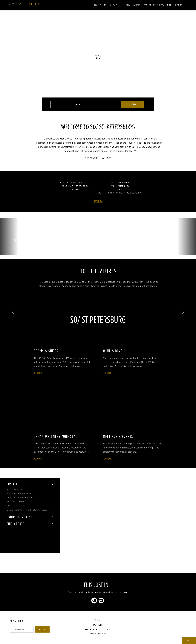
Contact (98, 620)
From (78, 104)
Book (189, 641)
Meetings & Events (175, 5)
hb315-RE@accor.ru (131, 193)
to (84, 104)
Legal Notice (98, 625)
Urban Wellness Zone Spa (153, 5)
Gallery (137, 5)
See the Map (98, 201)
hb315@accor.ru (108, 193)
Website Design (102, 633)
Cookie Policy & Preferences (98, 629)
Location (126, 5)
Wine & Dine (115, 5)
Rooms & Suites (100, 5)
